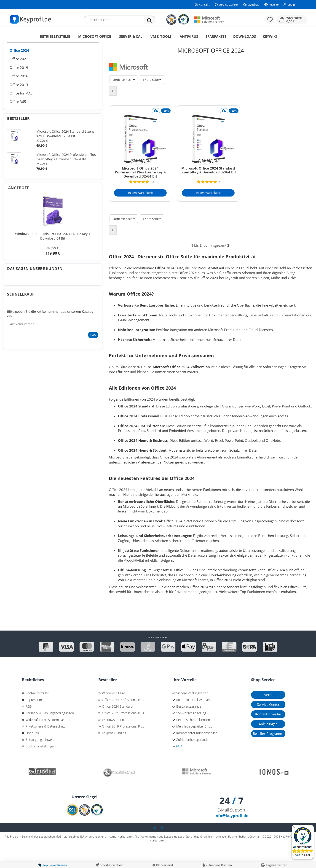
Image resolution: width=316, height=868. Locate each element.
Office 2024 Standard (117, 718)
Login (289, 5)
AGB (29, 718)
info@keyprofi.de (231, 827)
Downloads (245, 36)
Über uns (32, 745)
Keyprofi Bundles (114, 745)
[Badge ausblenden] (294, 828)
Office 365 (18, 113)
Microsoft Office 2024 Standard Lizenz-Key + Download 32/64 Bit (208, 182)
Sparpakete (216, 36)
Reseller (271, 5)
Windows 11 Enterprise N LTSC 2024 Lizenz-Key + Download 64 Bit (53, 248)
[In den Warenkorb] (140, 205)
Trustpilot (158, 839)
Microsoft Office (95, 36)
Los (93, 346)
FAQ (179, 758)
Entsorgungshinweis (40, 751)
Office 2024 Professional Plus (123, 711)
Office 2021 (19, 70)
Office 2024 (19, 62)
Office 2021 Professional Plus (123, 725)
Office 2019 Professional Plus (123, 738)
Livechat (251, 5)
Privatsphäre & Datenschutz (46, 738)
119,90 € (53, 262)
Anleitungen (268, 736)
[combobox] (124, 91)
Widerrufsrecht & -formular (45, 731)
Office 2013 (19, 96)
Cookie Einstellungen (41, 758)
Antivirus (189, 36)
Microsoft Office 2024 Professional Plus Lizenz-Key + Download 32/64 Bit (140, 184)
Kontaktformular (37, 705)
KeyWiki (270, 36)
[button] (292, 20)
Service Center (226, 5)
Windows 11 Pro (114, 705)
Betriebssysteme (55, 36)
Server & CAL (131, 36)
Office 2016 (19, 88)
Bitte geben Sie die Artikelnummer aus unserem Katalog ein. (50, 325)
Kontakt (202, 5)
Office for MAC (21, 105)
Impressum (34, 711)
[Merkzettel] (270, 20)
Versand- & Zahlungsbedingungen (50, 725)
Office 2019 (19, 79)
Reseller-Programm (268, 745)
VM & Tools (161, 36)
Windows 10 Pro (114, 731)
